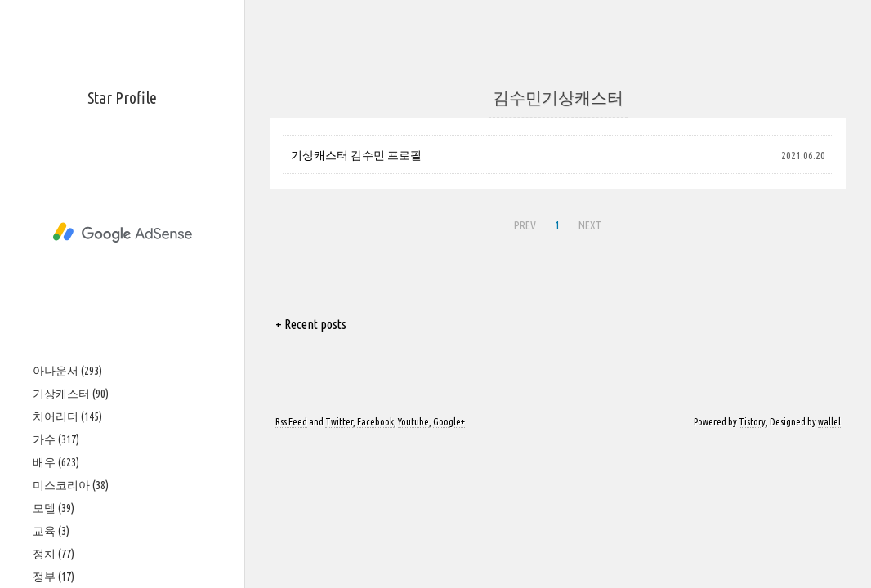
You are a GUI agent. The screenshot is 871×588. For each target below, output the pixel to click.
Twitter (339, 422)
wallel (829, 422)
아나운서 (67, 371)
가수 (56, 439)
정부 (54, 577)
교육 (51, 531)
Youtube (413, 422)
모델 (54, 508)
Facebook (375, 422)
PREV (525, 225)
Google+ (449, 422)
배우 (56, 462)
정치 (54, 554)
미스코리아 (71, 485)
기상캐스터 (71, 394)
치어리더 (67, 416)
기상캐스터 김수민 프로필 (356, 155)
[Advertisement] (122, 233)
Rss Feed (291, 422)
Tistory (752, 422)
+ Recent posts (311, 324)
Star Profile (122, 98)
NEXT (590, 225)
